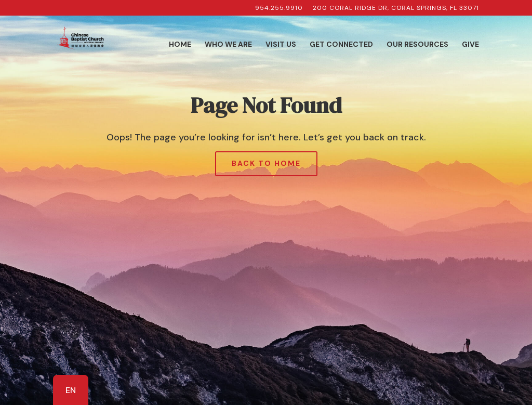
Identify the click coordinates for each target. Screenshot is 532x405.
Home (180, 45)
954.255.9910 (279, 8)
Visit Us (281, 45)
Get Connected (341, 45)
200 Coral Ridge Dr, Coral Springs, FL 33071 (396, 8)
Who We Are (228, 45)
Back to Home (266, 163)
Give (470, 45)
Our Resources (417, 45)
